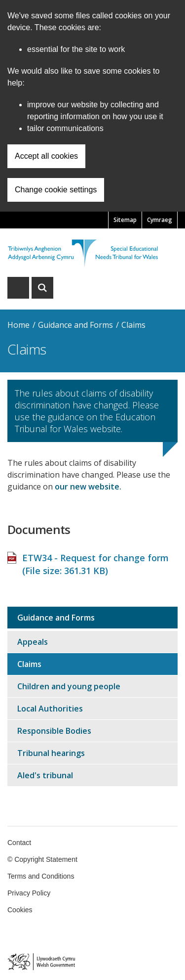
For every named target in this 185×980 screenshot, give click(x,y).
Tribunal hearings (51, 753)
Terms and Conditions (41, 876)
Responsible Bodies (54, 731)
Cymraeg (160, 220)
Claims (133, 325)
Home (18, 325)
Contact (19, 843)
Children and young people (69, 686)
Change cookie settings (56, 190)
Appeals (33, 642)
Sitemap (125, 220)
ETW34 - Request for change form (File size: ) (95, 564)
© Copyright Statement (42, 859)
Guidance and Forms (75, 325)
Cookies (20, 910)
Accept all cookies (46, 156)
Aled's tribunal (45, 775)
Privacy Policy (29, 893)
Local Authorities (50, 709)
